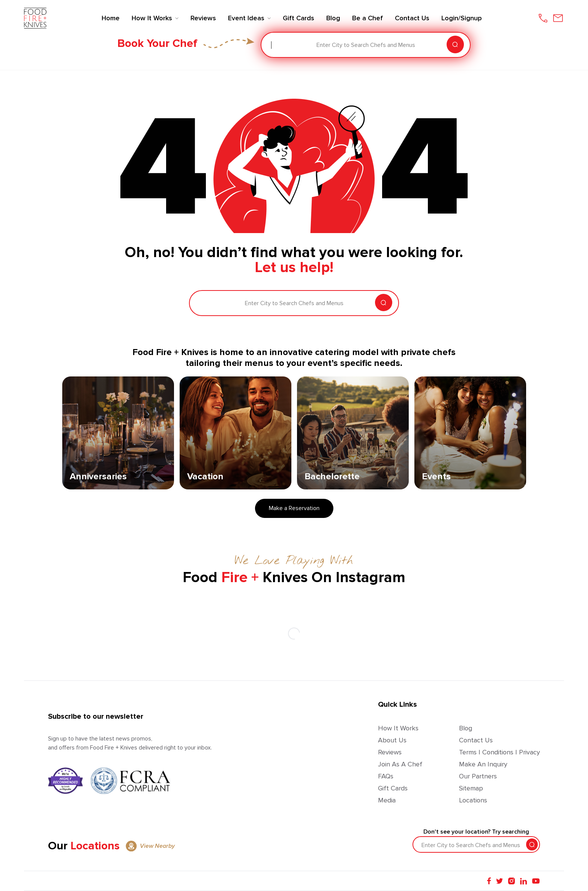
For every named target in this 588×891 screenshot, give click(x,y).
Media (387, 800)
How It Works (398, 728)
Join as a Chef (400, 764)
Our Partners (478, 776)
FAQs (386, 776)
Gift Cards (393, 788)
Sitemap (471, 788)
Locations (473, 800)
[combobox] (272, 45)
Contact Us (476, 740)
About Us (392, 740)
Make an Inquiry (483, 764)
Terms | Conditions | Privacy (499, 752)
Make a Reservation (294, 508)
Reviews (390, 752)
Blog (466, 728)
